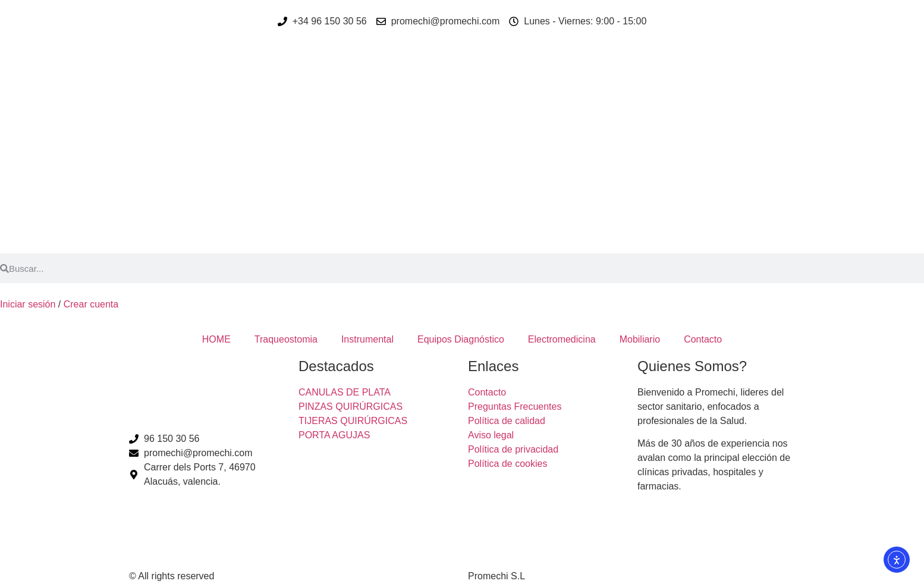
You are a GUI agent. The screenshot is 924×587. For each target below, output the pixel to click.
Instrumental (367, 339)
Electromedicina (562, 339)
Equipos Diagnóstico (461, 339)
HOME (216, 339)
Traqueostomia (286, 339)
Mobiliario (640, 339)
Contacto (703, 339)
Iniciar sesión (28, 304)
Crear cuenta (91, 304)
